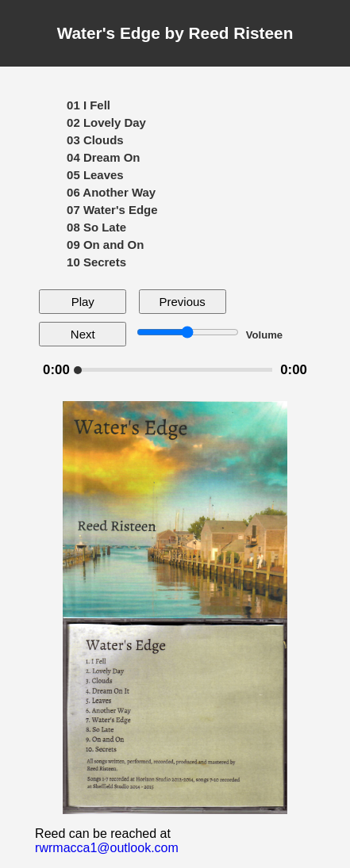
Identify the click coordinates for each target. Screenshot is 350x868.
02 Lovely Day (106, 122)
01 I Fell (88, 105)
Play (83, 302)
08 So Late (96, 227)
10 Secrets (96, 262)
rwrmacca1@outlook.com (107, 848)
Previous (183, 302)
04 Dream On (103, 157)
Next (83, 334)
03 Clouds (95, 140)
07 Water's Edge (112, 210)
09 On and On (105, 245)
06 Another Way (111, 192)
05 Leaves (95, 175)
